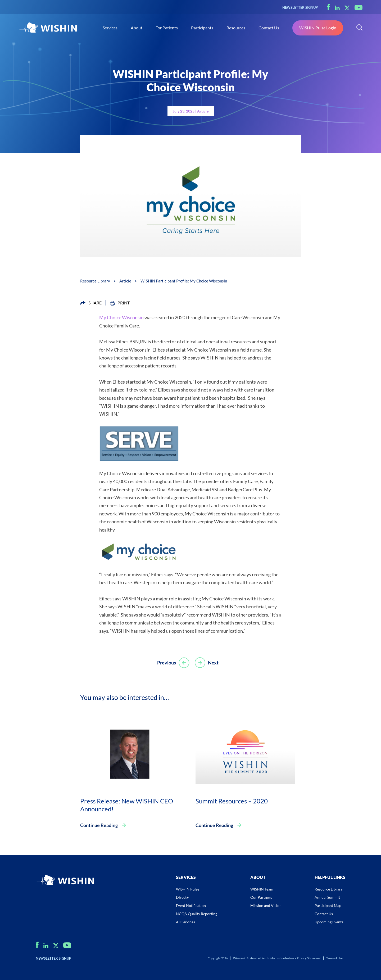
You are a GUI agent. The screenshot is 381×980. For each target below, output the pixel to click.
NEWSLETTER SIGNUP (300, 7)
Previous (173, 663)
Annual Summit (327, 897)
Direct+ (182, 897)
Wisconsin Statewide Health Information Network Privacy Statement (277, 958)
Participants (202, 28)
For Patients (167, 28)
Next (207, 663)
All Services (185, 922)
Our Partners (261, 897)
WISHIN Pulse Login (318, 28)
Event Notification (191, 905)
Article (125, 281)
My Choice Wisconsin (121, 317)
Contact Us (269, 28)
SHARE (91, 303)
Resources (236, 28)
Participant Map (328, 905)
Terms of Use (334, 958)
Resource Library (95, 281)
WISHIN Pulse (188, 889)
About (137, 28)
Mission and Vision (266, 905)
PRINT (120, 303)
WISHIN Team (262, 889)
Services (110, 28)
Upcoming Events (329, 922)
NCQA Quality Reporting (197, 914)
